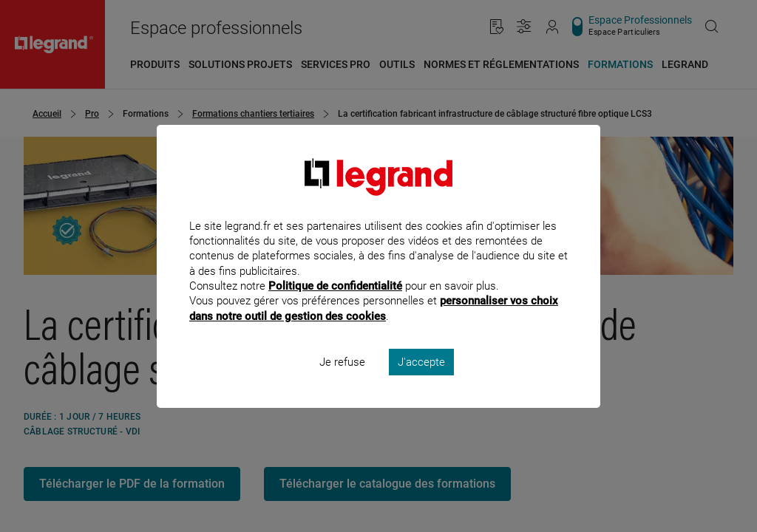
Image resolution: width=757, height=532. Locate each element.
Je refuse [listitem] (342, 381)
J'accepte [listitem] (421, 381)
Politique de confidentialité (335, 306)
